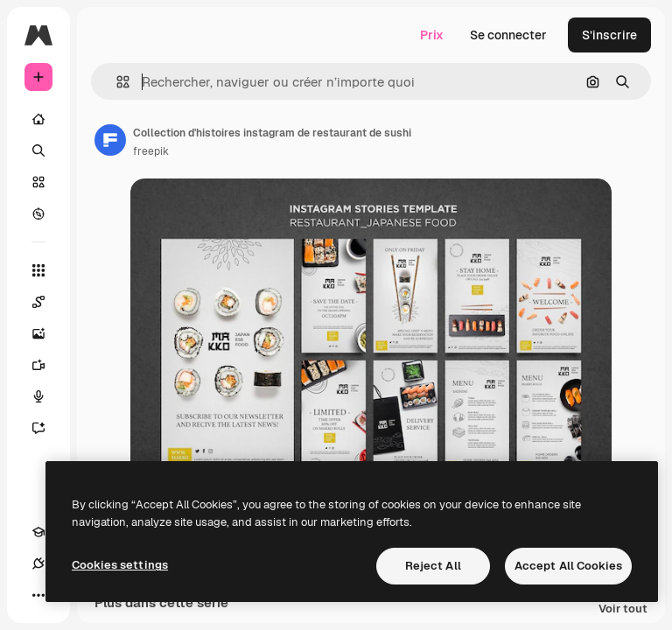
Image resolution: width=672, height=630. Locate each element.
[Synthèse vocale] (47, 396)
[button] (116, 82)
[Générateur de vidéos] (47, 365)
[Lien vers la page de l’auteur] (110, 140)
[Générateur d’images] (47, 333)
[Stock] (38, 182)
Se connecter (508, 35)
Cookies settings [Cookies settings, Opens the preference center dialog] (120, 565)
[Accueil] (38, 119)
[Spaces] (47, 302)
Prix (432, 35)
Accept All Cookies (568, 566)
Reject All (433, 566)
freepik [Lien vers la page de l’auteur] (151, 151)
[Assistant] (47, 428)
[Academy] (38, 532)
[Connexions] (38, 563)
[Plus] (38, 595)
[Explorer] (38, 213)
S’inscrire (609, 35)
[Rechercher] (38, 150)
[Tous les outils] (38, 270)
